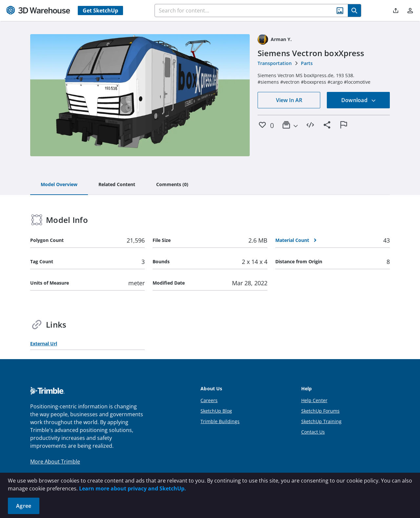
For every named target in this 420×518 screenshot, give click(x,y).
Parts (307, 63)
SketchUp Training (321, 421)
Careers (209, 400)
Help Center (314, 400)
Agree (24, 506)
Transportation (275, 63)
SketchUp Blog (216, 411)
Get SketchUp (100, 11)
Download (359, 100)
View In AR (289, 100)
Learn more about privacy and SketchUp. (133, 488)
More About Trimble (55, 462)
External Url (44, 344)
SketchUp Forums (320, 411)
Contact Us (313, 432)
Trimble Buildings (220, 421)
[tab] (59, 185)
